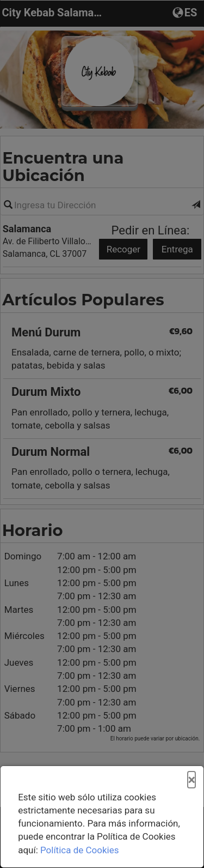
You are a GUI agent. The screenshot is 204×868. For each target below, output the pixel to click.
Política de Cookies (80, 850)
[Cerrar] (191, 780)
